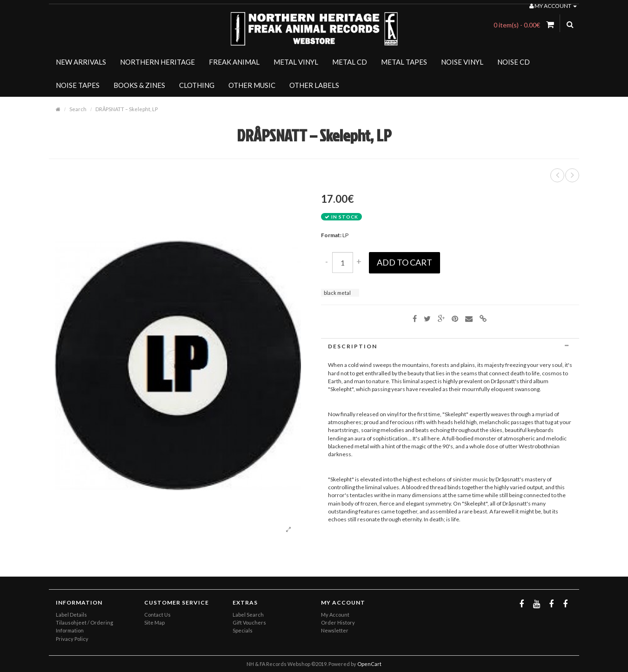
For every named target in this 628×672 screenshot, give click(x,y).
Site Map (154, 622)
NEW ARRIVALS (81, 62)
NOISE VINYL (462, 62)
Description (450, 346)
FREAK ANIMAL (234, 62)
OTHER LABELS (314, 85)
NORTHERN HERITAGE (157, 62)
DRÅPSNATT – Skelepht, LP (127, 109)
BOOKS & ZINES (139, 85)
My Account (335, 615)
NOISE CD (514, 62)
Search (78, 109)
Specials (243, 630)
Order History (338, 622)
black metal (337, 293)
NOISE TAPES (78, 85)
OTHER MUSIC (252, 85)
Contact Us (157, 615)
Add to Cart (404, 262)
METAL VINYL (296, 62)
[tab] (450, 346)
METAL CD (350, 62)
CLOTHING (197, 85)
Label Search (248, 615)
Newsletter (335, 630)
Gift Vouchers (249, 622)
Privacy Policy (72, 639)
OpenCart (369, 664)
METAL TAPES (404, 62)
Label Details (71, 615)
